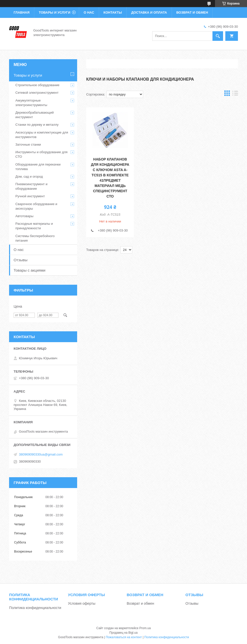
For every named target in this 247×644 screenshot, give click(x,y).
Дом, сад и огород (29, 176)
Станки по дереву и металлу (37, 125)
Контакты (113, 12)
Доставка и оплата (149, 12)
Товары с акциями (29, 270)
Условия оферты (82, 603)
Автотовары (24, 216)
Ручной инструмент (30, 196)
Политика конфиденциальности (35, 608)
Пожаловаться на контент (124, 637)
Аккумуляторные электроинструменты (31, 103)
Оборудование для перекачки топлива (38, 167)
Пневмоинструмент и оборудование (31, 186)
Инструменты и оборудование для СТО (41, 154)
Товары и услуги (55, 12)
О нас (89, 12)
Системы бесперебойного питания (35, 238)
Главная (22, 12)
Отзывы (21, 260)
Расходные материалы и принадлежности (34, 226)
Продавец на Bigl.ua (124, 633)
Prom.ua (145, 628)
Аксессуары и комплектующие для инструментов (42, 135)
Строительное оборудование (37, 85)
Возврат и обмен (192, 12)
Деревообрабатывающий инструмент (35, 115)
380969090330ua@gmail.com (41, 454)
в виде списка (235, 94)
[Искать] (218, 36)
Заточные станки (28, 144)
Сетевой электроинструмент (37, 93)
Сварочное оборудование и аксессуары (36, 206)
